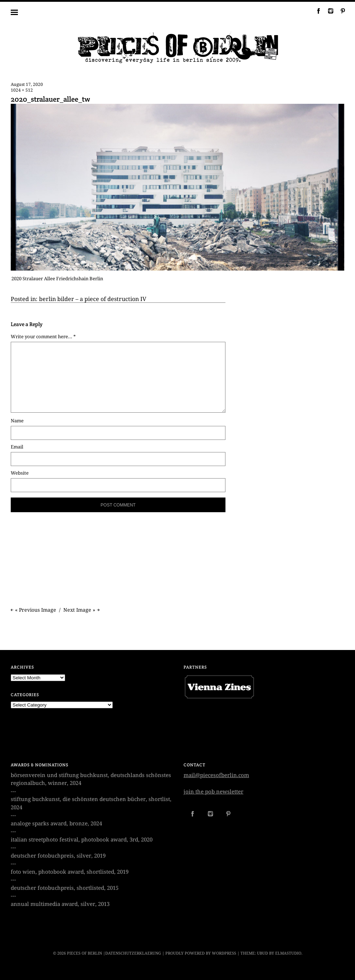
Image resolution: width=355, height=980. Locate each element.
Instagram (328, 11)
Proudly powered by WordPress (201, 953)
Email (17, 447)
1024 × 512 (22, 90)
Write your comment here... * (43, 337)
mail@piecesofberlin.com (216, 775)
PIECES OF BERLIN (84, 953)
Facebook (316, 11)
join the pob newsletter (213, 792)
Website (20, 473)
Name (17, 421)
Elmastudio (288, 953)
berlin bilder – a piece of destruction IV (93, 299)
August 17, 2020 (27, 84)
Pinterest (340, 11)
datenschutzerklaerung (133, 953)
